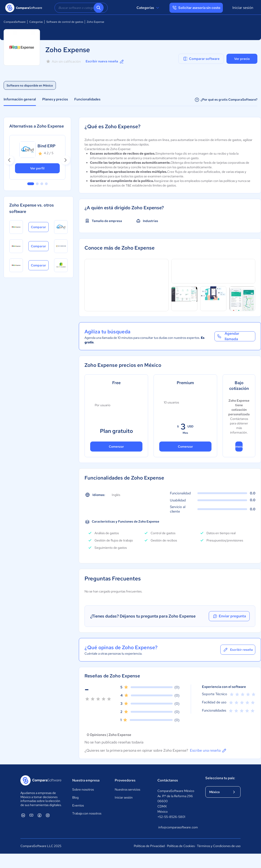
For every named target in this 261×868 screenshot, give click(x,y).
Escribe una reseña (208, 751)
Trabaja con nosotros (87, 813)
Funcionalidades (87, 99)
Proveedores (125, 780)
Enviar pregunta (229, 616)
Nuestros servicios (127, 789)
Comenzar (116, 447)
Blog (75, 797)
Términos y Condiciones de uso (219, 846)
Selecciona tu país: (220, 778)
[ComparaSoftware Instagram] (48, 815)
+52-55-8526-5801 (171, 817)
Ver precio (242, 59)
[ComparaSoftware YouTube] (31, 815)
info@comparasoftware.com (177, 827)
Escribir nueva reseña (105, 61)
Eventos (78, 805)
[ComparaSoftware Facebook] (40, 815)
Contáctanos (168, 780)
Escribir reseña (238, 650)
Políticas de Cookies (181, 846)
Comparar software (201, 59)
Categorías (148, 8)
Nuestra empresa (86, 780)
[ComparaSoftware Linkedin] (23, 815)
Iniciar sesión (243, 8)
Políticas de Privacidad (149, 846)
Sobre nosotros (83, 789)
